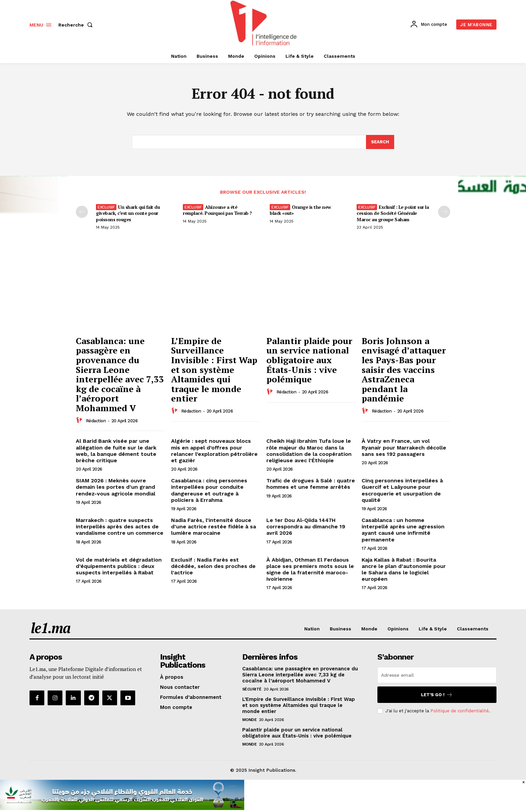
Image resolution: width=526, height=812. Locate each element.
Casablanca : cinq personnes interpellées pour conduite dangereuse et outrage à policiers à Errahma (209, 490)
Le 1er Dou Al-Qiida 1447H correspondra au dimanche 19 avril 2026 (306, 527)
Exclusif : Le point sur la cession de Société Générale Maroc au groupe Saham (393, 213)
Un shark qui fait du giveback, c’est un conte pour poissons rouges (128, 213)
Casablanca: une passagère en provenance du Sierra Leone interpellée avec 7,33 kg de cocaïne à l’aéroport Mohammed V (120, 374)
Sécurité (252, 689)
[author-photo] (80, 421)
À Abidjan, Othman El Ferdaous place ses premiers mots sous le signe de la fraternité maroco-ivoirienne (310, 569)
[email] (437, 675)
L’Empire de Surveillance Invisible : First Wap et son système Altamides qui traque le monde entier (214, 370)
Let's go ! (437, 695)
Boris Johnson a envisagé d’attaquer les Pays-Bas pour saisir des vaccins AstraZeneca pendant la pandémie (404, 370)
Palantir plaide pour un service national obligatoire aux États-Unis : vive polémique (309, 360)
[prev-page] (82, 212)
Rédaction (96, 421)
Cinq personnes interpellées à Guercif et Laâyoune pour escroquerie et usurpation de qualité (402, 490)
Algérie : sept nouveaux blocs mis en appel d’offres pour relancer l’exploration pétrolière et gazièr (214, 451)
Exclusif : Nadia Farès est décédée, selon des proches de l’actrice (213, 566)
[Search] (380, 142)
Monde (250, 720)
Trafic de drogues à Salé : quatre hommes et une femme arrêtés (311, 484)
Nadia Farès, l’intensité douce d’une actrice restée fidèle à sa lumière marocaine (214, 527)
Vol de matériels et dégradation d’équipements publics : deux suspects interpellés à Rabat (119, 566)
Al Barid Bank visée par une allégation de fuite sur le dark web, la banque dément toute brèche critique (116, 451)
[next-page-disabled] (444, 212)
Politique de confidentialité (460, 711)
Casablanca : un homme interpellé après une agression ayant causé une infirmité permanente (403, 530)
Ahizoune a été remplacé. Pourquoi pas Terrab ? (217, 210)
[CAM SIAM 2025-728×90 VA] (122, 808)
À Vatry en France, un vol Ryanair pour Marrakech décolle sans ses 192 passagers (404, 448)
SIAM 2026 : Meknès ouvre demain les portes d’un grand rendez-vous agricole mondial (116, 487)
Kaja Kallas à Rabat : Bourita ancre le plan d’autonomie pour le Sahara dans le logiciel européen (404, 569)
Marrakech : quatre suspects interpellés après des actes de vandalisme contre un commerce (120, 527)
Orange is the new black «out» (300, 210)
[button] (77, 25)
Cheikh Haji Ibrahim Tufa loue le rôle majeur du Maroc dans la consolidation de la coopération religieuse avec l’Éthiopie (309, 451)
